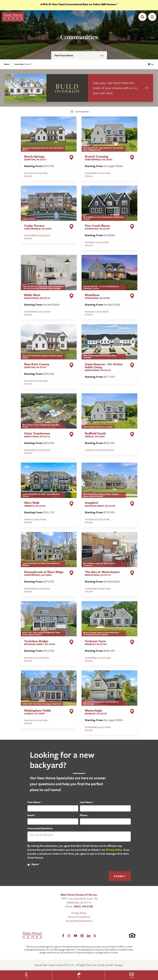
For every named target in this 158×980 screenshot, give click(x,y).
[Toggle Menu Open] (152, 17)
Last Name (87, 802)
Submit (120, 876)
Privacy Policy (114, 850)
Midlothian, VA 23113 (79, 902)
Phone (84, 815)
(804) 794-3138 (83, 906)
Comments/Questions (40, 828)
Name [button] (22, 64)
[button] (143, 17)
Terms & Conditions (79, 917)
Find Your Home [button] (64, 55)
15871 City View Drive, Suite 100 (79, 899)
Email (31, 815)
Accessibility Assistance (79, 921)
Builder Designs (114, 965)
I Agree (35, 864)
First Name (35, 802)
